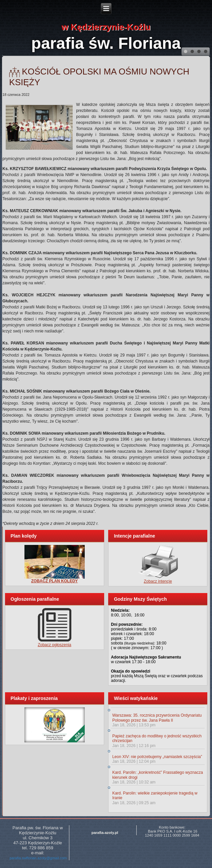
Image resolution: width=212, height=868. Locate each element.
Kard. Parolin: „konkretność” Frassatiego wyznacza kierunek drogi (158, 775)
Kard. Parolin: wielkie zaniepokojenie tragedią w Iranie (155, 795)
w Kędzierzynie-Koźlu (106, 27)
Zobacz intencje (158, 581)
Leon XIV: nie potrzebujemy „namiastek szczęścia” (157, 757)
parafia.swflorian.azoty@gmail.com (38, 858)
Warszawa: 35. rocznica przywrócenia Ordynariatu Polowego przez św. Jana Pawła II (157, 718)
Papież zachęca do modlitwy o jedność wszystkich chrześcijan (157, 738)
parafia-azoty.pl (105, 833)
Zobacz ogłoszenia (55, 645)
